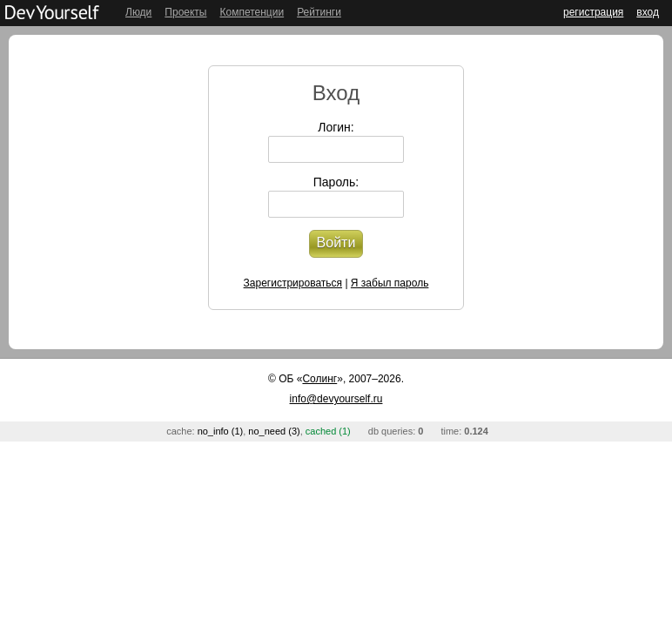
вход (648, 12)
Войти (336, 243)
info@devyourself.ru (336, 399)
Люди (138, 12)
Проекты (185, 12)
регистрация (593, 12)
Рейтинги (319, 12)
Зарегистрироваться (293, 283)
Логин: (336, 127)
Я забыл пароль (390, 283)
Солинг (319, 379)
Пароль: (336, 182)
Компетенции (252, 12)
